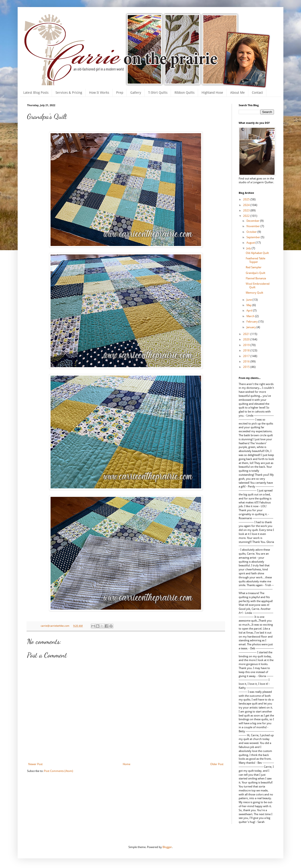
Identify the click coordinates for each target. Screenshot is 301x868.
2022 (247, 216)
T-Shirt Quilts (158, 93)
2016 (247, 362)
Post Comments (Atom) (59, 771)
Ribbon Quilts (184, 93)
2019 (247, 345)
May (249, 305)
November (253, 226)
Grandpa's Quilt (255, 273)
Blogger (167, 847)
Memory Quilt (254, 293)
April (250, 311)
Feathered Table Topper (255, 260)
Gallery (136, 93)
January (251, 327)
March (251, 316)
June (250, 300)
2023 (247, 210)
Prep (120, 93)
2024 (247, 205)
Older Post (217, 764)
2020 (247, 339)
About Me (238, 93)
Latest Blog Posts (36, 93)
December (253, 221)
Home (127, 764)
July (249, 248)
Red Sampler (254, 267)
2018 (247, 350)
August (251, 243)
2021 (247, 334)
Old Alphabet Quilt (257, 253)
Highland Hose (212, 93)
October (252, 232)
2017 (247, 356)
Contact (257, 93)
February (252, 322)
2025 (247, 199)
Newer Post (35, 764)
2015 (247, 367)
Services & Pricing (69, 93)
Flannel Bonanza (256, 278)
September (254, 237)
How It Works (99, 93)
